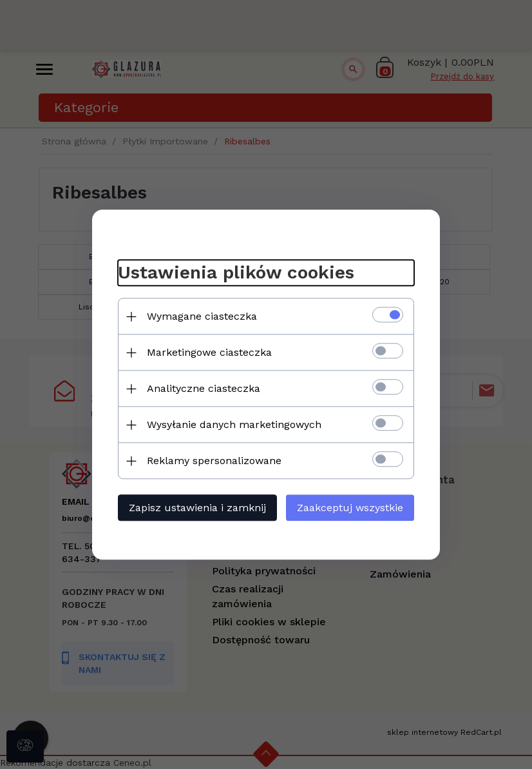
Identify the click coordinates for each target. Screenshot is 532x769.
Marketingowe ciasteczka (209, 352)
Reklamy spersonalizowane (214, 461)
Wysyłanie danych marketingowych (234, 424)
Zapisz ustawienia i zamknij (197, 508)
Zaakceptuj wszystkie (350, 508)
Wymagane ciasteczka (202, 316)
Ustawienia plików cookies (236, 273)
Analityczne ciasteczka (204, 388)
